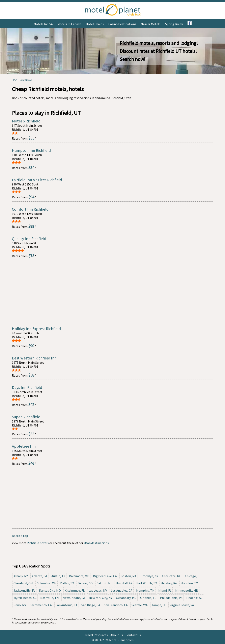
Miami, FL (165, 590)
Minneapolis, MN (187, 590)
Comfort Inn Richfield (30, 209)
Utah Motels (26, 80)
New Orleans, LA (74, 598)
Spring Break (174, 24)
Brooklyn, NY (149, 576)
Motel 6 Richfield (26, 121)
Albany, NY (21, 576)
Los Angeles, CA (122, 590)
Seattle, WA (140, 605)
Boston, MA (129, 576)
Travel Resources (96, 635)
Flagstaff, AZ (124, 583)
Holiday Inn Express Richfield (36, 329)
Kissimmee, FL (75, 590)
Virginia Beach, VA (182, 605)
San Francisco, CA (116, 605)
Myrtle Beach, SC (25, 598)
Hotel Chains (95, 24)
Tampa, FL (159, 605)
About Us (117, 635)
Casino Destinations (122, 24)
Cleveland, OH (23, 583)
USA (15, 80)
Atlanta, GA (40, 576)
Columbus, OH (47, 583)
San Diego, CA (91, 605)
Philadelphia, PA (171, 598)
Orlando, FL (148, 598)
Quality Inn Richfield (29, 239)
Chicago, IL (192, 576)
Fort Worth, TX (147, 583)
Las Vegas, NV (98, 590)
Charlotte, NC (172, 576)
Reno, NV (20, 605)
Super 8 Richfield (26, 417)
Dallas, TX (67, 583)
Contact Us (133, 635)
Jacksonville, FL (24, 590)
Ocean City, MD (126, 598)
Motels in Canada (69, 24)
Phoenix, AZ (194, 598)
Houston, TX (189, 583)
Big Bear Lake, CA (105, 576)
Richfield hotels (38, 543)
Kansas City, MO (50, 590)
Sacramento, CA (41, 605)
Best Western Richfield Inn (34, 358)
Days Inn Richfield (27, 387)
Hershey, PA (169, 583)
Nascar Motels (151, 24)
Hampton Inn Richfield (31, 150)
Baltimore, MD (79, 576)
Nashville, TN (50, 598)
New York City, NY (101, 598)
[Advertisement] (113, 291)
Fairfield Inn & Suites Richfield (37, 180)
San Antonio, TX (67, 605)
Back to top (20, 536)
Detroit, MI (104, 583)
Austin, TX (58, 576)
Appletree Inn (24, 446)
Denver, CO (85, 583)
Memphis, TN (145, 590)
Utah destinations (96, 543)
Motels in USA (43, 24)
